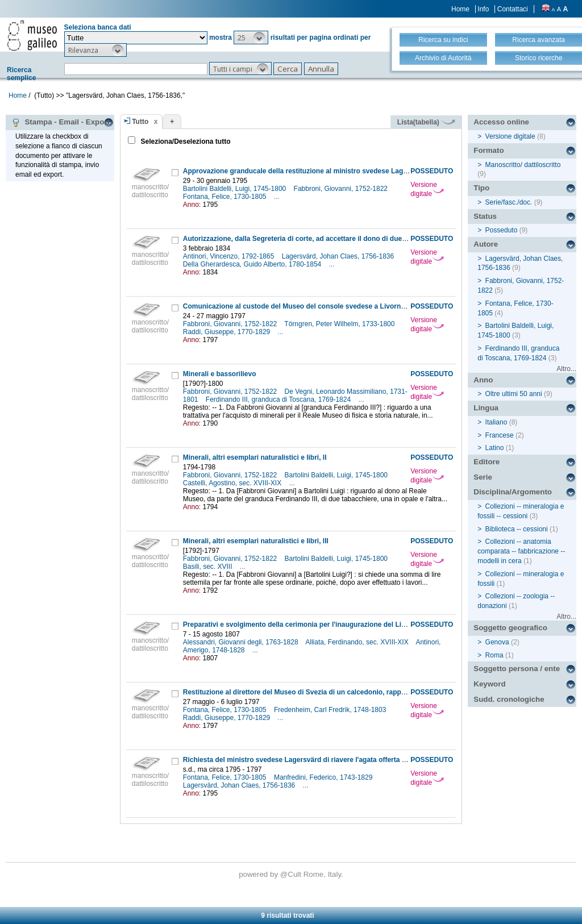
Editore (487, 462)
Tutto (140, 122)
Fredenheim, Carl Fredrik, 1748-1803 (331, 710)
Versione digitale (427, 189)
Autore (486, 244)
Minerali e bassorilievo (220, 374)
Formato (489, 150)
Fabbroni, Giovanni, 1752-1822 (342, 189)
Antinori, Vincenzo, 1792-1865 (230, 256)
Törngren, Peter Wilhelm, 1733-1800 (340, 324)
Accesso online (501, 122)
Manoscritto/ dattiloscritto (523, 165)
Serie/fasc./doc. (509, 202)
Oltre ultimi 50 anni (514, 394)
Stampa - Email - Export (61, 122)
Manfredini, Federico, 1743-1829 (324, 777)
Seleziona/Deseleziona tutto (184, 141)
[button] (251, 38)
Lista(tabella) (426, 122)
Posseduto (502, 230)
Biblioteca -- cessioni (517, 529)
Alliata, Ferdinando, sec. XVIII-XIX (358, 642)
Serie (483, 477)
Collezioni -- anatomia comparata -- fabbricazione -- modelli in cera (521, 551)
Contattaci (513, 9)
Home (460, 9)
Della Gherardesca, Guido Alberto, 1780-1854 (253, 264)
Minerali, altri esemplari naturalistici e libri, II (255, 457)
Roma (494, 655)
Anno (483, 380)
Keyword (489, 684)
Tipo (481, 188)
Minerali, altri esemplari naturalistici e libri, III (256, 541)
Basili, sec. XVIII (209, 567)
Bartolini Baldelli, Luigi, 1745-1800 (236, 189)
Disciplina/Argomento (513, 492)
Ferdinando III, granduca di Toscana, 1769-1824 (279, 399)
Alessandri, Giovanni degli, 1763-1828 (242, 642)
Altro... (566, 369)
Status (485, 216)
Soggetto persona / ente (517, 669)
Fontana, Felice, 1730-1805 (226, 197)
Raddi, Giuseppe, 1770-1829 (228, 332)
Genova (497, 642)
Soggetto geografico (510, 628)
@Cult (292, 874)
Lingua (486, 408)
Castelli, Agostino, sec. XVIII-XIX (233, 483)
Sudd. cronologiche (509, 699)
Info (483, 9)
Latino (495, 448)
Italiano (496, 422)
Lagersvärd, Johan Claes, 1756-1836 (339, 256)
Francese (500, 435)
